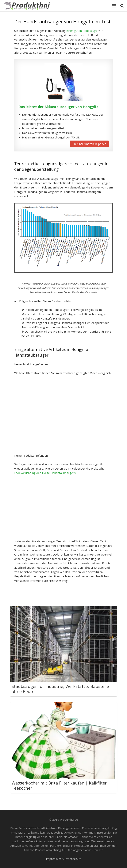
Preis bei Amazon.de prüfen (89, 144)
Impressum (54, 859)
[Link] (27, 6)
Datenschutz (73, 859)
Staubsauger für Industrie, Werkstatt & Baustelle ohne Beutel (60, 689)
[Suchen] (122, 6)
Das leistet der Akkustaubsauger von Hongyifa (58, 107)
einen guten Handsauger (83, 31)
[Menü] (114, 6)
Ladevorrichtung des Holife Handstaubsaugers (45, 473)
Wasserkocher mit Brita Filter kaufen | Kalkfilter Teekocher (59, 785)
